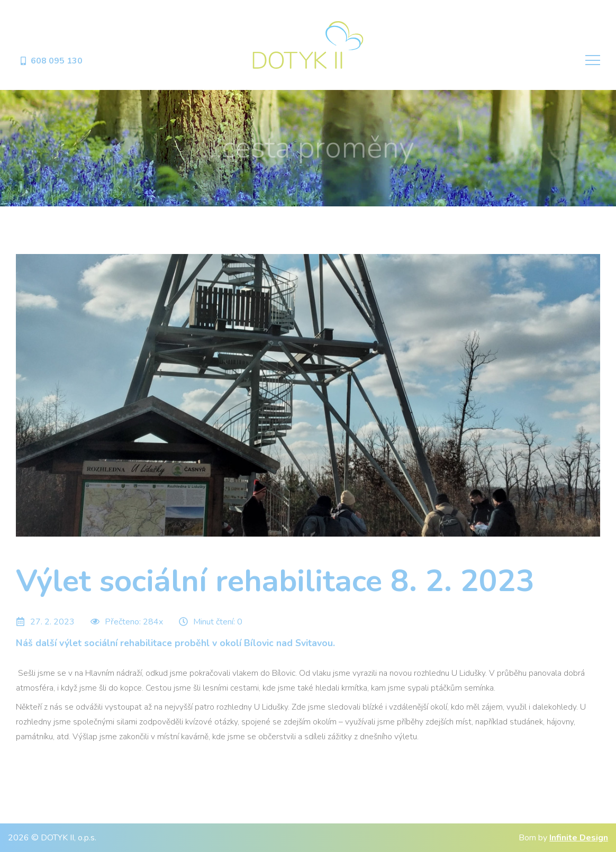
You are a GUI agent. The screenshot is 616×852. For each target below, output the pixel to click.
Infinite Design (579, 838)
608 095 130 (51, 61)
